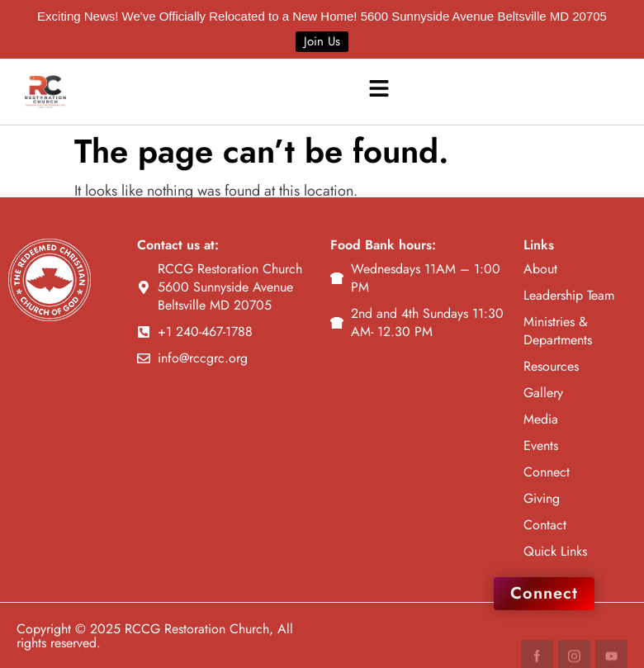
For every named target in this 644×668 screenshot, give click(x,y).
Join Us (322, 41)
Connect (544, 593)
